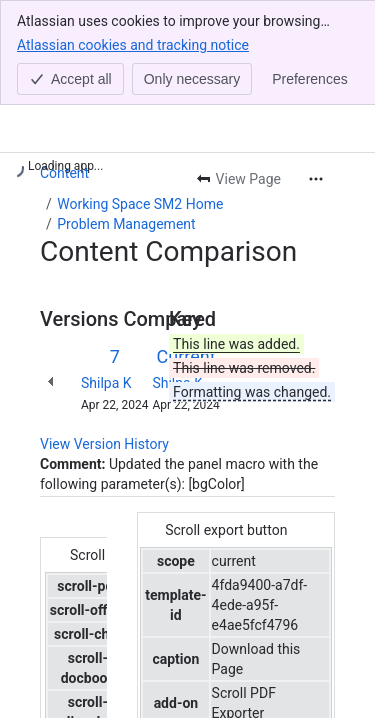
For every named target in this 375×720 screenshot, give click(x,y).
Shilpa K (106, 383)
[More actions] (316, 179)
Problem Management (126, 224)
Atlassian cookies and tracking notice (133, 44)
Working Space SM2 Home (140, 204)
